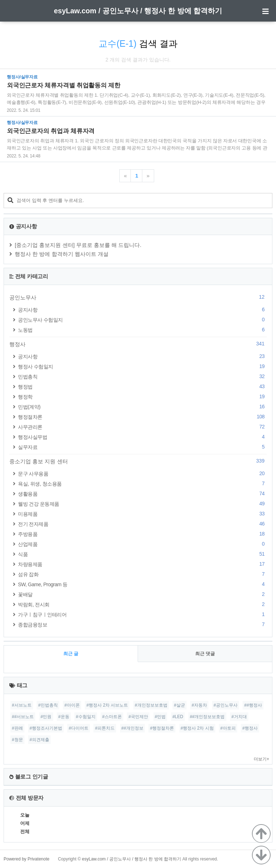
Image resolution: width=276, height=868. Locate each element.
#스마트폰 (112, 717)
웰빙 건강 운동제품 (142, 504)
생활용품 (142, 494)
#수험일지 (86, 717)
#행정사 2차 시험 (197, 728)
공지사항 (142, 310)
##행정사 (253, 705)
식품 (142, 554)
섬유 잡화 (142, 574)
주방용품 (142, 534)
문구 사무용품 (142, 474)
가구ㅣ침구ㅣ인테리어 (142, 614)
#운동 (64, 717)
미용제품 (142, 514)
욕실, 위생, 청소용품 (142, 484)
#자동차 (199, 705)
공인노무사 (138, 297)
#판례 (17, 728)
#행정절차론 (162, 728)
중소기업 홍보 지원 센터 (138, 461)
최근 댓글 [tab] (205, 654)
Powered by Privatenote (26, 859)
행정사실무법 (142, 437)
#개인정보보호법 (151, 705)
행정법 (142, 387)
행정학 (142, 397)
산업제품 (142, 544)
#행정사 (250, 728)
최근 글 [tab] (71, 654)
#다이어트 (79, 728)
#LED (178, 717)
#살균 (180, 705)
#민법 (160, 717)
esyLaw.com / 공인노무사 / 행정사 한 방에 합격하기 (138, 11)
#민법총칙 (48, 705)
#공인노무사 (226, 705)
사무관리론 (142, 427)
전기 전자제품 (142, 524)
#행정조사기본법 (46, 728)
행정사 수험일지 (142, 366)
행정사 (138, 344)
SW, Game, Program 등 (142, 584)
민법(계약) (142, 407)
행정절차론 (142, 417)
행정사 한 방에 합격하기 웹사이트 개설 (62, 254)
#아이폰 (72, 705)
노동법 (142, 330)
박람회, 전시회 (142, 604)
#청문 (17, 740)
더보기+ (261, 759)
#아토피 (228, 728)
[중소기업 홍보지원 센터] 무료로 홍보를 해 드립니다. (78, 245)
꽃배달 (142, 594)
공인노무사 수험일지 (142, 320)
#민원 (46, 717)
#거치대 (239, 717)
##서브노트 (23, 717)
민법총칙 (142, 376)
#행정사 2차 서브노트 (107, 705)
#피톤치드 (105, 728)
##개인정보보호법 (207, 717)
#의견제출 (39, 740)
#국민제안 (138, 717)
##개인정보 (132, 728)
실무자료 (142, 447)
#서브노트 (22, 705)
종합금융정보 (142, 624)
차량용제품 (142, 564)
